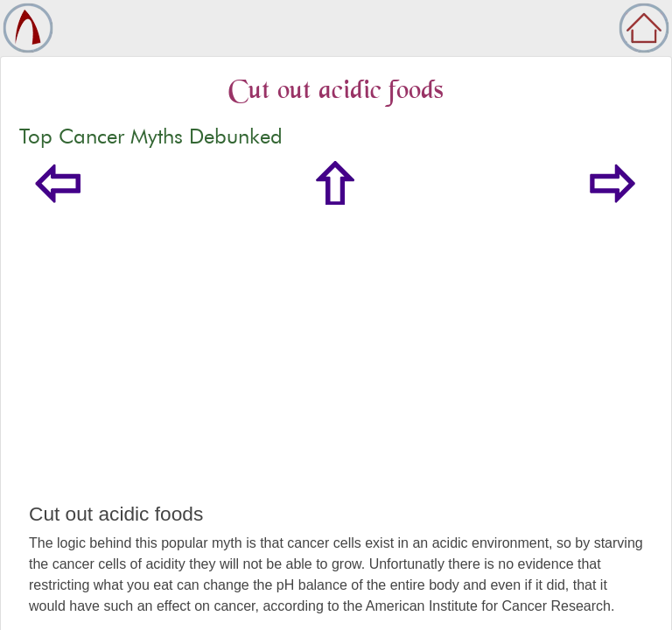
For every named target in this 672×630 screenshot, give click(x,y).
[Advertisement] (336, 371)
